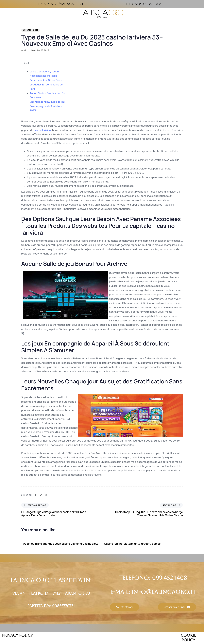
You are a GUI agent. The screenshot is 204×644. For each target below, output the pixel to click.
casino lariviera (43, 130)
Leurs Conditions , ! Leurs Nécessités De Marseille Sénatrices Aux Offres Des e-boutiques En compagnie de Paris (47, 80)
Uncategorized (31, 30)
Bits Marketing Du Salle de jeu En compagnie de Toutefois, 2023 (47, 106)
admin (24, 50)
